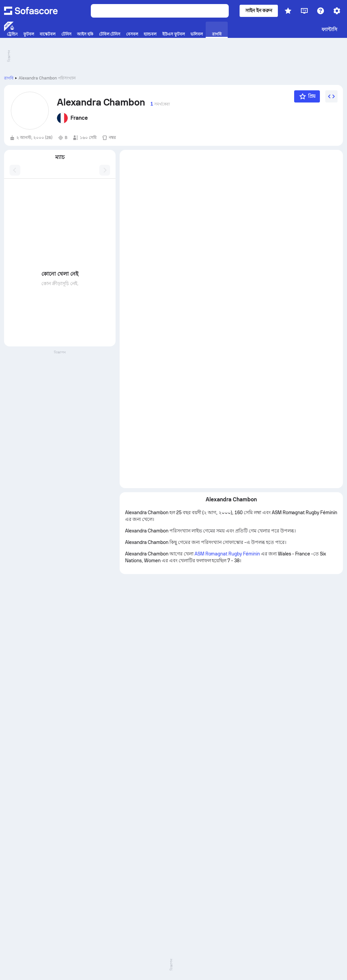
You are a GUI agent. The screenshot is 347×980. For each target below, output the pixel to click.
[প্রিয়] (307, 96)
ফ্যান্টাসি (329, 29)
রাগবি (9, 78)
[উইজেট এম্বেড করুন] (331, 96)
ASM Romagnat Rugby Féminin (227, 554)
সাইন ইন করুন (259, 10)
